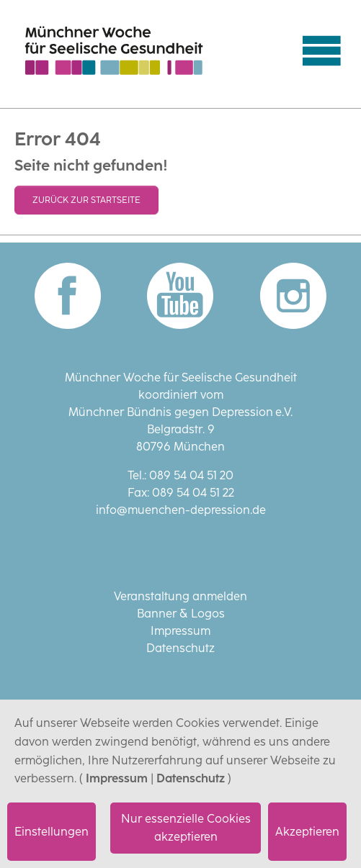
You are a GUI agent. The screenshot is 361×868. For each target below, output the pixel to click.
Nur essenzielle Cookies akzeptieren (186, 828)
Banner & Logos (181, 614)
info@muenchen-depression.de (181, 510)
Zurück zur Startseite (86, 200)
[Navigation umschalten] (321, 50)
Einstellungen (52, 832)
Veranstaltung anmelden (180, 596)
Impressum (117, 778)
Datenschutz (191, 778)
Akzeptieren (307, 832)
